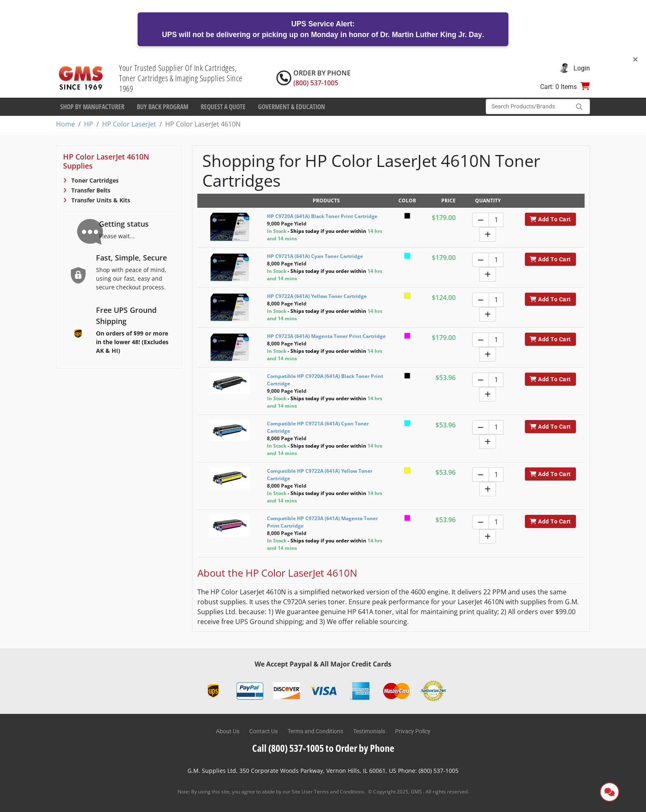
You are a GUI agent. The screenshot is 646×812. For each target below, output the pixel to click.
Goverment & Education (291, 107)
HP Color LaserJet (129, 124)
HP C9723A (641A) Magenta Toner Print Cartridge (326, 336)
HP (89, 124)
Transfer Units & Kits (100, 200)
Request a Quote (223, 107)
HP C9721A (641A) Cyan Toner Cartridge (315, 256)
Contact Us (263, 731)
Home (66, 124)
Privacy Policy (413, 731)
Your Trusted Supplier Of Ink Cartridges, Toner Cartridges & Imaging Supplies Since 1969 (181, 78)
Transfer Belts (90, 190)
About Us (228, 731)
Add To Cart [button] (550, 219)
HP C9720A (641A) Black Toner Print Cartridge (322, 216)
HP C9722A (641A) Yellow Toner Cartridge (317, 296)
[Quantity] (496, 220)
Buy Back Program (163, 107)
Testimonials (369, 731)
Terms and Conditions (315, 731)
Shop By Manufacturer (92, 107)
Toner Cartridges (94, 180)
